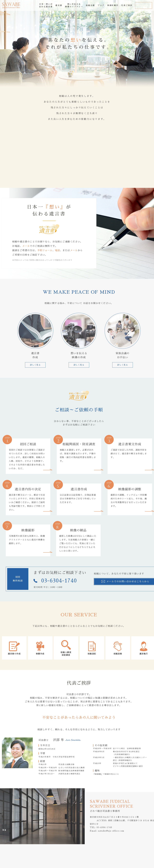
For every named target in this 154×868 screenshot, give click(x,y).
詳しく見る (35, 365)
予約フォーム (45, 250)
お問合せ (144, 5)
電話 (57, 250)
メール (26, 246)
